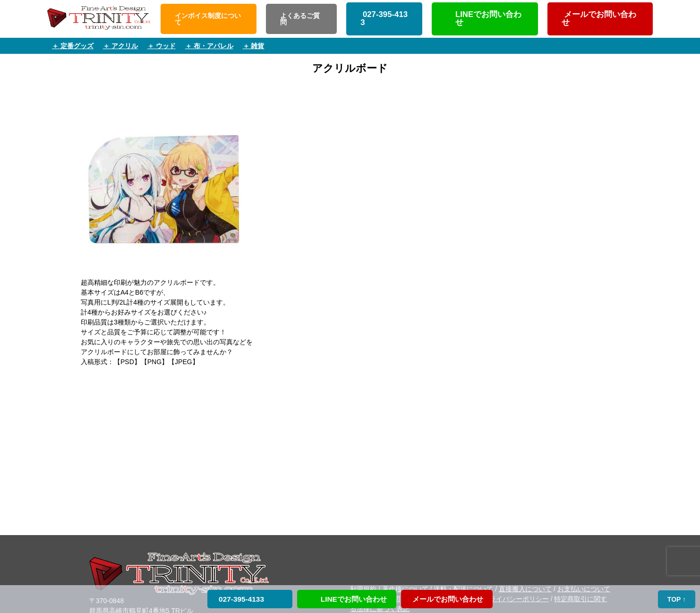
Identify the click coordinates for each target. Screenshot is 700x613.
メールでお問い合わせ (599, 18)
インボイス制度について (208, 19)
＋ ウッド (162, 46)
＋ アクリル (120, 46)
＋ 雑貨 (254, 46)
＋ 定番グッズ (73, 46)
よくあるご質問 (300, 19)
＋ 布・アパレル (209, 46)
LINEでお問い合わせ (488, 18)
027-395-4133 (384, 18)
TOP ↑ (677, 599)
